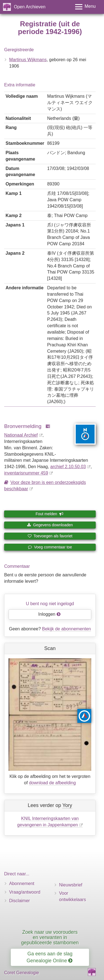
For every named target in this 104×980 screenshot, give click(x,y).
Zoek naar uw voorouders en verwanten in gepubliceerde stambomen (50, 938)
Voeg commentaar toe (50, 547)
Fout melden (50, 514)
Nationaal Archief (21, 435)
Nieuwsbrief (71, 885)
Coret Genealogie (21, 973)
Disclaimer (20, 901)
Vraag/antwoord (25, 892)
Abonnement (22, 884)
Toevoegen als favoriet (50, 536)
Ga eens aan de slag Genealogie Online (50, 957)
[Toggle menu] (85, 7)
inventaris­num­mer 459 (26, 473)
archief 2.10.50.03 (68, 467)
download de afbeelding (52, 783)
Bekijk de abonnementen (67, 629)
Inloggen (50, 614)
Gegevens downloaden (50, 525)
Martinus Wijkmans (28, 60)
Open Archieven (30, 7)
